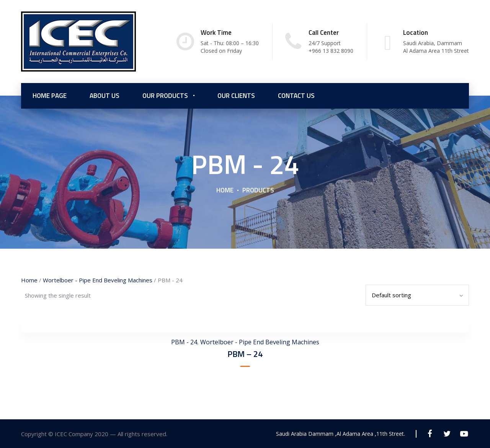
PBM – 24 (245, 354)
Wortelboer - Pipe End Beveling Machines (98, 280)
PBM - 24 (184, 342)
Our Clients (236, 96)
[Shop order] (417, 295)
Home (225, 190)
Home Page (50, 96)
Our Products (165, 96)
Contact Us (296, 96)
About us (105, 96)
